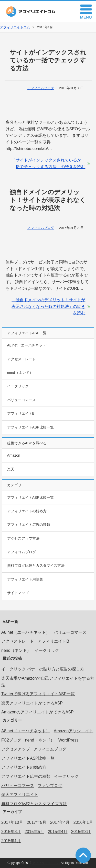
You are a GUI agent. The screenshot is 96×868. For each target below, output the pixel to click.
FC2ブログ (11, 740)
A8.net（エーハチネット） (28, 345)
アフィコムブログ (41, 88)
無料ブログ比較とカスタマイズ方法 (36, 565)
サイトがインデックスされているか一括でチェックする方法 (48, 60)
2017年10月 (12, 822)
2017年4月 (60, 822)
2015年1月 (11, 841)
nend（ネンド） (20, 373)
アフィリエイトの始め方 (27, 511)
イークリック (18, 386)
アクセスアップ (16, 749)
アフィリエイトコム (31, 11)
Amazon (14, 455)
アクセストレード (22, 359)
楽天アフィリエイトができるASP (32, 703)
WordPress (68, 740)
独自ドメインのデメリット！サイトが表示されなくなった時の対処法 (48, 200)
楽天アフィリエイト (20, 795)
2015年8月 (11, 832)
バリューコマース (22, 400)
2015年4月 (58, 832)
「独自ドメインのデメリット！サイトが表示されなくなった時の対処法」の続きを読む (48, 306)
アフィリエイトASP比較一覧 (30, 427)
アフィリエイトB (21, 413)
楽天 (11, 469)
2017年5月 (37, 822)
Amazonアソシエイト (74, 731)
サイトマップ (18, 593)
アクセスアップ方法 (23, 538)
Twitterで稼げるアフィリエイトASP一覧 (38, 694)
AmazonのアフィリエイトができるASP (38, 712)
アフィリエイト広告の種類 (29, 525)
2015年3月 (81, 832)
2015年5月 (34, 832)
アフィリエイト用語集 (25, 579)
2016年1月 (83, 822)
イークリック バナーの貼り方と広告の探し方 (43, 669)
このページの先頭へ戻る (83, 855)
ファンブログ (50, 786)
